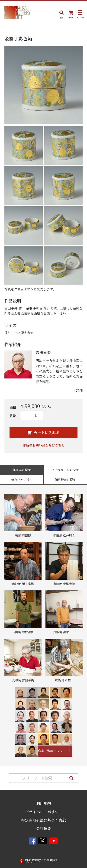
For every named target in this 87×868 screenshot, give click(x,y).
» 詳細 (78, 390)
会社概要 (44, 829)
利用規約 (44, 803)
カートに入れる (46, 433)
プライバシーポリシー (44, 812)
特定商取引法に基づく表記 (44, 820)
